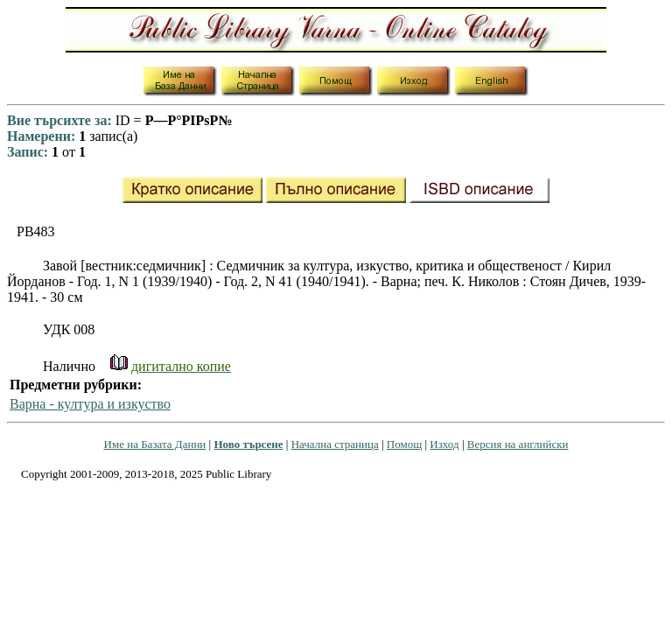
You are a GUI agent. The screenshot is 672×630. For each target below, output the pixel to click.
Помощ (404, 444)
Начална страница (335, 444)
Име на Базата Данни (155, 444)
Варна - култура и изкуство (90, 404)
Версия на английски (518, 444)
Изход (444, 444)
